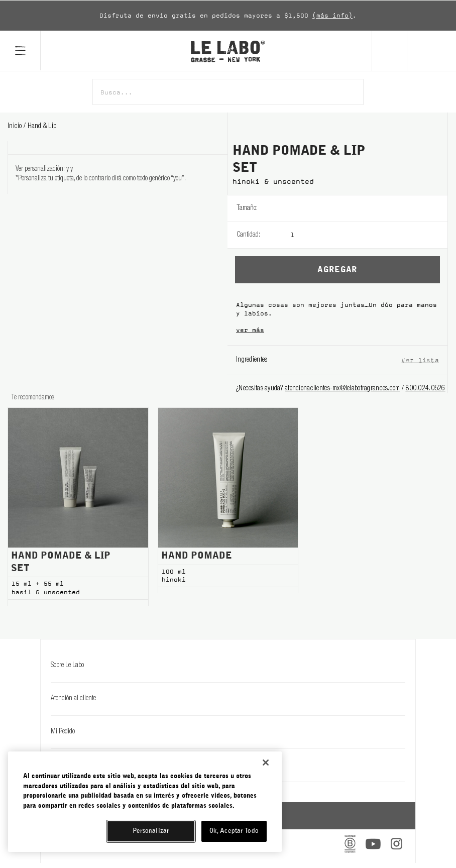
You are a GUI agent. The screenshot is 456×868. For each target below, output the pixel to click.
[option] (228, 16)
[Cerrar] (266, 763)
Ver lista (420, 360)
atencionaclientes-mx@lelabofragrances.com (342, 389)
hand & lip (42, 127)
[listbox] (369, 208)
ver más (250, 330)
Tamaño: (247, 208)
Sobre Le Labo (228, 666)
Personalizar (151, 831)
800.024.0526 (425, 389)
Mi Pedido (228, 732)
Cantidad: (248, 235)
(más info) (332, 16)
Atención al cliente (228, 699)
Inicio (16, 127)
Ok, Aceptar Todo (234, 831)
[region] (145, 802)
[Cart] (431, 51)
